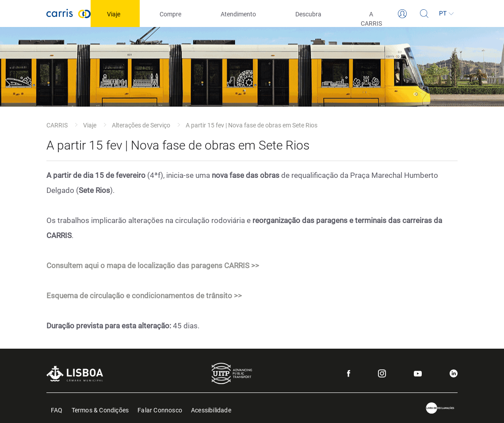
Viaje (90, 125)
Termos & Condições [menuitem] (100, 410)
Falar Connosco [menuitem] (160, 410)
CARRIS (57, 125)
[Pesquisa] (424, 14)
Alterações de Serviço (141, 125)
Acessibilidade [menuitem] (211, 410)
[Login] (402, 14)
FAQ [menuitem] (57, 410)
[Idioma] (447, 14)
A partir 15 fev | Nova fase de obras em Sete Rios (252, 125)
